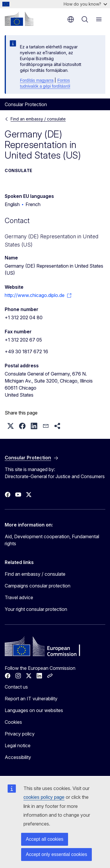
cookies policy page (44, 797)
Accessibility (18, 757)
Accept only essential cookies (56, 854)
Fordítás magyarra (37, 80)
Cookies (13, 722)
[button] (11, 426)
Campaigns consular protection (38, 586)
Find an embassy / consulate (38, 119)
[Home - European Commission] (19, 19)
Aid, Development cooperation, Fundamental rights (52, 540)
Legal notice (18, 745)
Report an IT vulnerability (31, 699)
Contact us (16, 687)
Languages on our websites (34, 710)
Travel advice (19, 597)
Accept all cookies (45, 839)
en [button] (71, 19)
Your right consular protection (36, 609)
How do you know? (85, 4)
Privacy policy (20, 734)
